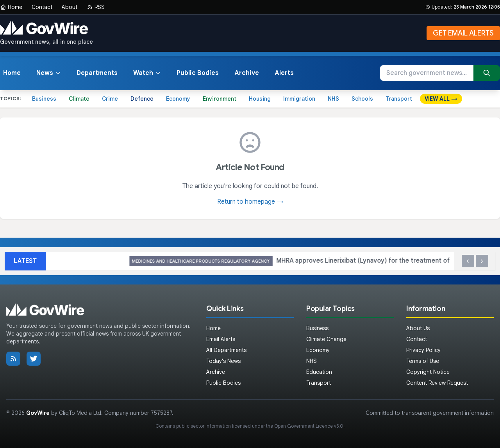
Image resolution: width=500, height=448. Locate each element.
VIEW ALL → (441, 99)
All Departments (226, 350)
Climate (79, 99)
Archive (247, 73)
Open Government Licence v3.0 (309, 426)
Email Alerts (221, 339)
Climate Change (326, 339)
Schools (362, 99)
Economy (178, 99)
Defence (142, 99)
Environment (220, 99)
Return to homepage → (250, 202)
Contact (42, 7)
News (49, 73)
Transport (399, 99)
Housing (260, 99)
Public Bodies (198, 73)
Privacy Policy (423, 350)
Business (44, 99)
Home (11, 7)
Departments (97, 73)
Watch (147, 73)
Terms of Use (423, 361)
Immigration (299, 99)
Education (319, 372)
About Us (418, 328)
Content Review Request (437, 383)
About (70, 7)
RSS (96, 7)
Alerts (284, 73)
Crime (110, 99)
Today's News (223, 361)
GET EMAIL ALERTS (463, 33)
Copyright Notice (428, 372)
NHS (333, 99)
